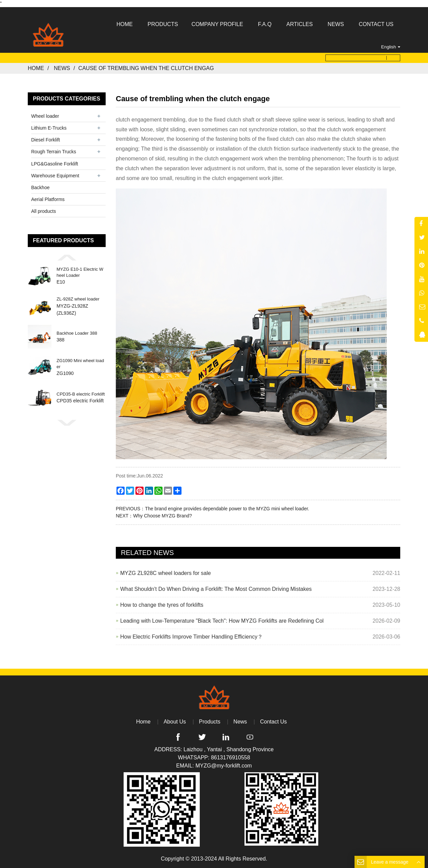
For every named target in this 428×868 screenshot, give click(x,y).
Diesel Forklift (46, 140)
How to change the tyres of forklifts (162, 605)
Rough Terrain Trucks (54, 152)
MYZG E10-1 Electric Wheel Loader (80, 272)
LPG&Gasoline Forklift (55, 164)
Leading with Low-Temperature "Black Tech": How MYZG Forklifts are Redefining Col (222, 621)
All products (44, 211)
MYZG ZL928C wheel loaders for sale (166, 573)
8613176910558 (231, 758)
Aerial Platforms (48, 199)
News (62, 68)
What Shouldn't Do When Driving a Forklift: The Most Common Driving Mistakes (216, 589)
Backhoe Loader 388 (77, 333)
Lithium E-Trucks (49, 128)
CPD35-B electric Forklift (81, 394)
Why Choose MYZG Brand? (163, 516)
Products (210, 722)
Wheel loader (45, 116)
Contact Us (273, 722)
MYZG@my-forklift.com (223, 766)
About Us (175, 722)
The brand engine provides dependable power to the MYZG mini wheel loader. (227, 509)
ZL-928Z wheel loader (78, 299)
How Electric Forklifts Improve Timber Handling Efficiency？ (191, 637)
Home (36, 68)
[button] (67, 258)
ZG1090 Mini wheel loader (80, 364)
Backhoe (40, 187)
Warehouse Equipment (55, 176)
